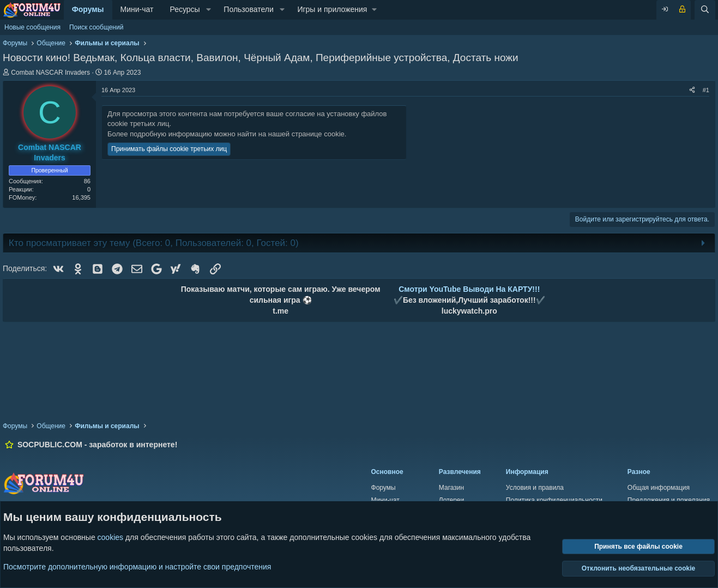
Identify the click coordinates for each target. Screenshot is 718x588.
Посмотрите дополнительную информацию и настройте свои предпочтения (137, 566)
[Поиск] (705, 10)
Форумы (88, 9)
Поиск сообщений (96, 27)
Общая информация (659, 488)
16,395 (81, 197)
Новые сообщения (32, 27)
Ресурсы (185, 9)
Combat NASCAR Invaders (50, 73)
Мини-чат (137, 9)
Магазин (451, 488)
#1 (706, 90)
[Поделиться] (692, 90)
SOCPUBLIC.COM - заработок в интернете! (97, 445)
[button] (209, 10)
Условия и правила (535, 488)
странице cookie (318, 134)
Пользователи (248, 9)
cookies (110, 537)
